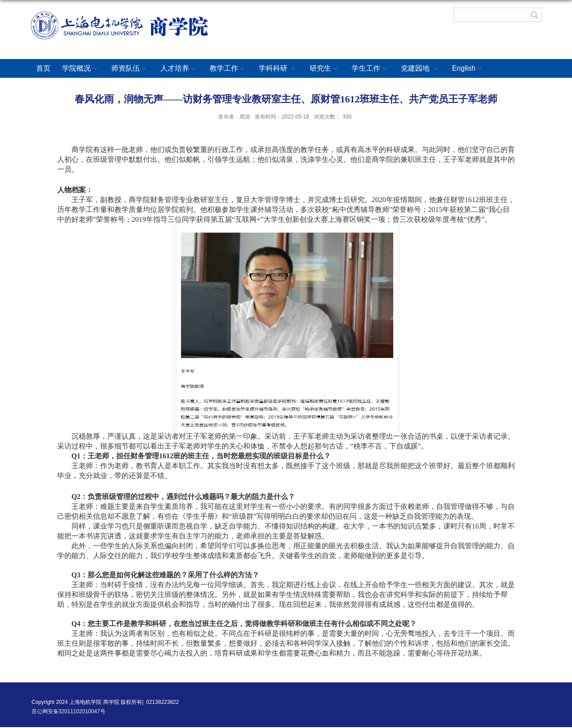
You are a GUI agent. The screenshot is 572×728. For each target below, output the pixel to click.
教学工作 (228, 69)
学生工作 (370, 69)
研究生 (325, 69)
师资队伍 (130, 69)
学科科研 (278, 69)
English (468, 69)
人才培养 (179, 69)
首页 (43, 68)
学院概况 (81, 69)
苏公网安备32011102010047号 (69, 711)
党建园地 (421, 69)
